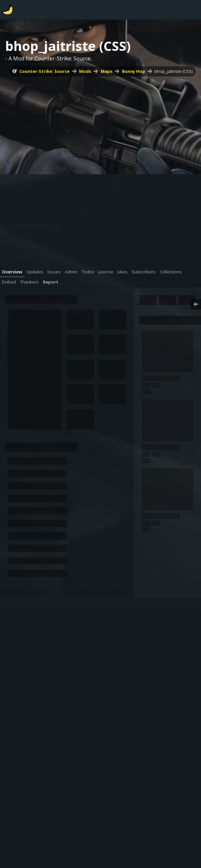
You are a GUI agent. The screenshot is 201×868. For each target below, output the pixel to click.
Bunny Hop (134, 71)
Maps (107, 71)
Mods (85, 71)
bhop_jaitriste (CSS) (173, 71)
